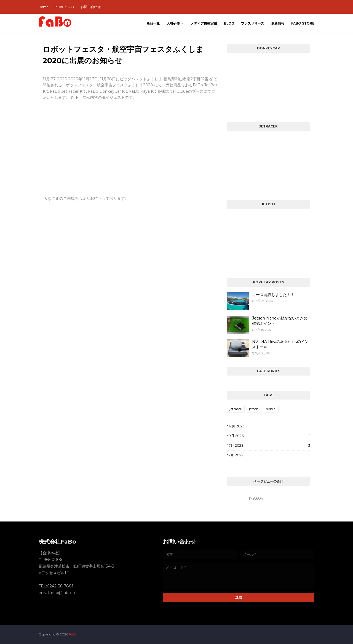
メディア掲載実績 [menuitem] (204, 23)
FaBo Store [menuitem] (303, 23)
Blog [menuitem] (229, 23)
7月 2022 (269, 455)
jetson (254, 409)
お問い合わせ (91, 7)
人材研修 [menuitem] (173, 23)
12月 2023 (269, 426)
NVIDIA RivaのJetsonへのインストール (280, 344)
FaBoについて (65, 7)
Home (43, 7)
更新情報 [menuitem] (278, 23)
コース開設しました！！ (273, 295)
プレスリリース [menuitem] (253, 23)
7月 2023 (269, 445)
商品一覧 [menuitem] (153, 23)
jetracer (236, 409)
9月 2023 (269, 436)
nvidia (271, 409)
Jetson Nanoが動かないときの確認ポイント (280, 321)
